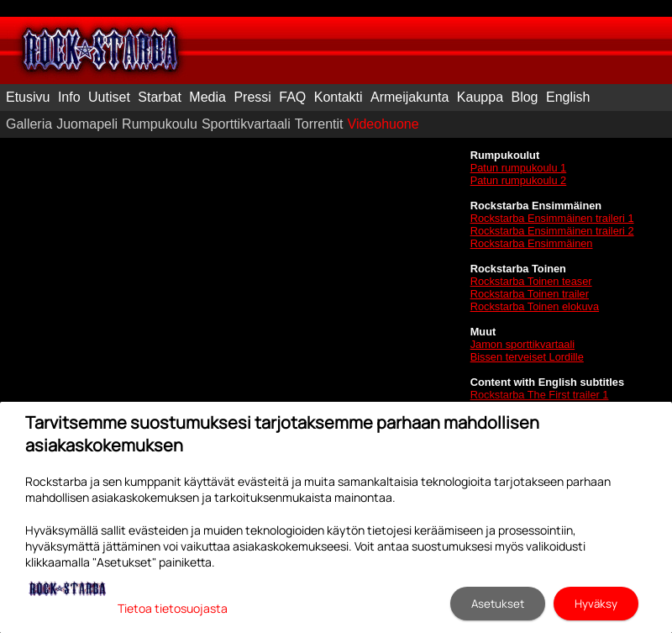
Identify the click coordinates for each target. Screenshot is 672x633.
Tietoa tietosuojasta (173, 608)
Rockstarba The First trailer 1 (540, 395)
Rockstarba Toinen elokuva (535, 306)
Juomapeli (87, 124)
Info (69, 97)
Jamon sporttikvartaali (522, 344)
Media (207, 97)
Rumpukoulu (160, 124)
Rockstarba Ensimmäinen (532, 243)
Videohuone (383, 124)
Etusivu (28, 97)
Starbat (160, 97)
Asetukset (498, 604)
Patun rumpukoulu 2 (519, 180)
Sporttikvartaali (246, 124)
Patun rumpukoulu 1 (519, 168)
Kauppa (480, 97)
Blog (524, 97)
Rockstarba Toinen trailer (530, 294)
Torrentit (319, 124)
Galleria (29, 124)
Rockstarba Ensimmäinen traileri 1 (552, 218)
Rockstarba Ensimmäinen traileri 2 (552, 231)
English (568, 97)
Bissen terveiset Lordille (527, 357)
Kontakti (339, 97)
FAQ (292, 97)
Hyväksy (596, 604)
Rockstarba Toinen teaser (531, 281)
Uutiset (109, 97)
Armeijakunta (409, 97)
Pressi (252, 97)
